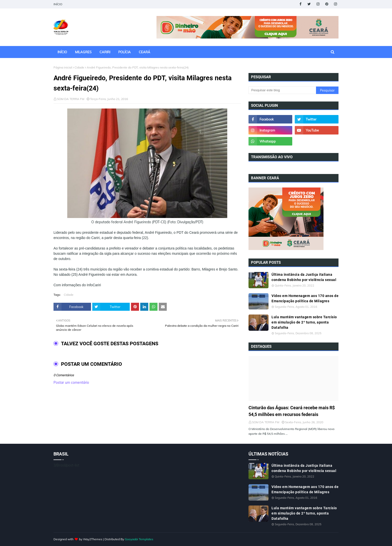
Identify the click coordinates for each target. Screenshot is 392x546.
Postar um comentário (71, 382)
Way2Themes (93, 539)
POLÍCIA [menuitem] (124, 52)
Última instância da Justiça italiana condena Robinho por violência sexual (304, 277)
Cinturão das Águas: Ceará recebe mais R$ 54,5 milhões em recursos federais (292, 411)
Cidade (79, 67)
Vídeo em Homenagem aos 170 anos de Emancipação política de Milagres (305, 298)
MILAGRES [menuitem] (83, 52)
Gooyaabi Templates (139, 539)
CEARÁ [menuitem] (144, 52)
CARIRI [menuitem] (105, 52)
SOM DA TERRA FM (71, 99)
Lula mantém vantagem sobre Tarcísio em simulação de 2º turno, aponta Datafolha (304, 322)
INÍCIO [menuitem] (62, 52)
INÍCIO (58, 4)
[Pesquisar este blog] (282, 90)
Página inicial (63, 67)
